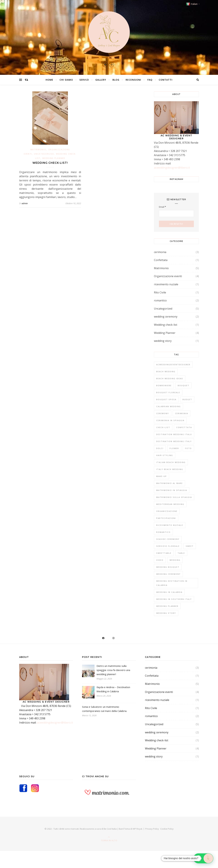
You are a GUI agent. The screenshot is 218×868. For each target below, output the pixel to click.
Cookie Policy (167, 829)
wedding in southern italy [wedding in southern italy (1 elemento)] (174, 599)
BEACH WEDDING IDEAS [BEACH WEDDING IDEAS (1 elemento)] (170, 378)
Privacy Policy (152, 829)
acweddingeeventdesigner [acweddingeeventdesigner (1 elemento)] (173, 365)
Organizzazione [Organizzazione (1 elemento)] (167, 511)
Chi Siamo (66, 80)
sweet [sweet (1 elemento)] (190, 546)
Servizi (84, 80)
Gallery (101, 80)
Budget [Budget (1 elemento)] (187, 399)
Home (49, 80)
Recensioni (133, 80)
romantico (160, 300)
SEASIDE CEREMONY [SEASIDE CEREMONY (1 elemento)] (168, 539)
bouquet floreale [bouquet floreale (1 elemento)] (168, 392)
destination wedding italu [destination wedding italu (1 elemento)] (174, 434)
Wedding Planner (54, 158)
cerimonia (160, 252)
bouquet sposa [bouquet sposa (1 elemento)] (166, 399)
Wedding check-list (166, 325)
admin (25, 203)
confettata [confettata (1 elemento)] (184, 427)
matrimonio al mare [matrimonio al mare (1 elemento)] (169, 483)
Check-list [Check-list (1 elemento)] (163, 427)
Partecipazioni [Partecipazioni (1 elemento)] (166, 518)
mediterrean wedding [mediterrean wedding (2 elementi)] (170, 504)
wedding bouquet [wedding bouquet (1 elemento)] (168, 567)
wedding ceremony (166, 317)
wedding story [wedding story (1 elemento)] (166, 613)
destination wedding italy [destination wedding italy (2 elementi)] (174, 441)
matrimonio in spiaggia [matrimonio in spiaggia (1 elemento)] (172, 490)
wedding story (163, 341)
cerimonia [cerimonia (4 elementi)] (182, 413)
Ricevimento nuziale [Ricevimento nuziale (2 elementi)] (170, 525)
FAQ (150, 80)
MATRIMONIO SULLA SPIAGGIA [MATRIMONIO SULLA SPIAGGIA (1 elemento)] (174, 497)
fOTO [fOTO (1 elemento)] (188, 448)
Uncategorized (44, 154)
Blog (116, 80)
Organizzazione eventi (168, 276)
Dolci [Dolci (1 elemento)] (160, 448)
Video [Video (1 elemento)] (160, 560)
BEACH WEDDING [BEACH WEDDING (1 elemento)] (166, 371)
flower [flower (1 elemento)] (174, 448)
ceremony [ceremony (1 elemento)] (163, 413)
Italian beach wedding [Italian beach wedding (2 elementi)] (171, 462)
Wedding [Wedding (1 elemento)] (175, 560)
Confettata (161, 260)
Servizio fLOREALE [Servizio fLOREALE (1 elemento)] (168, 546)
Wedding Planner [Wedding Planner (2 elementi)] (167, 606)
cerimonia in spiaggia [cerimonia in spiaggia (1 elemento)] (170, 420)
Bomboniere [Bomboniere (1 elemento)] (164, 385)
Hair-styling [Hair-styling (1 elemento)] (165, 455)
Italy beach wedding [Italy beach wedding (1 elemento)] (170, 469)
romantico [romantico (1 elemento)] (163, 532)
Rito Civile (160, 292)
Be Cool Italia (110, 829)
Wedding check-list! (50, 163)
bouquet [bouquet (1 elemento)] (183, 385)
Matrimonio (38, 150)
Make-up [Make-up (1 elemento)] (162, 476)
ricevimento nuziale (166, 284)
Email (162, 207)
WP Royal (137, 829)
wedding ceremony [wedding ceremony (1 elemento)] (168, 574)
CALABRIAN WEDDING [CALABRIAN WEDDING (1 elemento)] (168, 406)
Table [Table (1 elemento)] (181, 553)
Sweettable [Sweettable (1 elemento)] (164, 553)
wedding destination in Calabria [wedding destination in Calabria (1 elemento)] (172, 583)
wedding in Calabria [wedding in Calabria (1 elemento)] (169, 592)
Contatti (166, 80)
